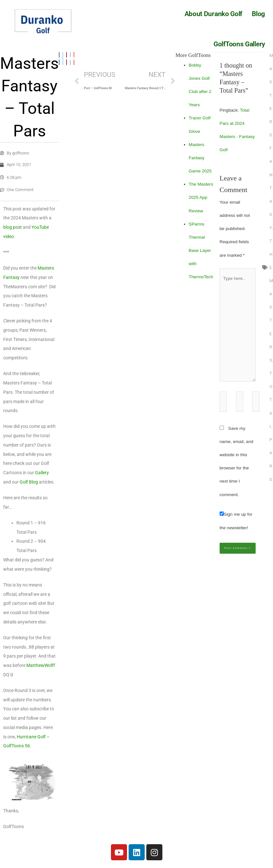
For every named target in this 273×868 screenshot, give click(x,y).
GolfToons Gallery (239, 44)
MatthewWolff (41, 670)
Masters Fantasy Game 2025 (200, 158)
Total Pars (271, 426)
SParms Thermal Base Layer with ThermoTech (201, 251)
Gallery (42, 477)
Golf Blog (29, 486)
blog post (13, 232)
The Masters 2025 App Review (201, 197)
